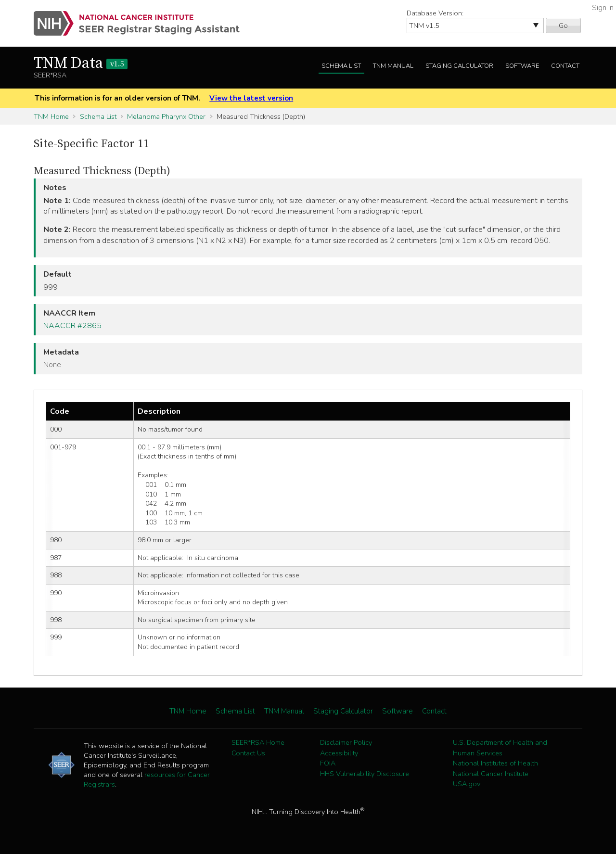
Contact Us (248, 753)
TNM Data (81, 64)
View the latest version (251, 98)
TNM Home (51, 116)
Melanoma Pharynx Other (166, 116)
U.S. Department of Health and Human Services (500, 748)
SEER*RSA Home (258, 742)
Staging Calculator (459, 66)
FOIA (328, 763)
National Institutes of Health (495, 763)
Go (563, 25)
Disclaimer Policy (346, 742)
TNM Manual (393, 66)
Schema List (341, 66)
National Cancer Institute (491, 774)
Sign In (603, 8)
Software (522, 66)
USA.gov (467, 784)
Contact (565, 66)
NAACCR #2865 (72, 326)
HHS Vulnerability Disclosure (365, 774)
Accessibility (339, 753)
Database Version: (435, 13)
